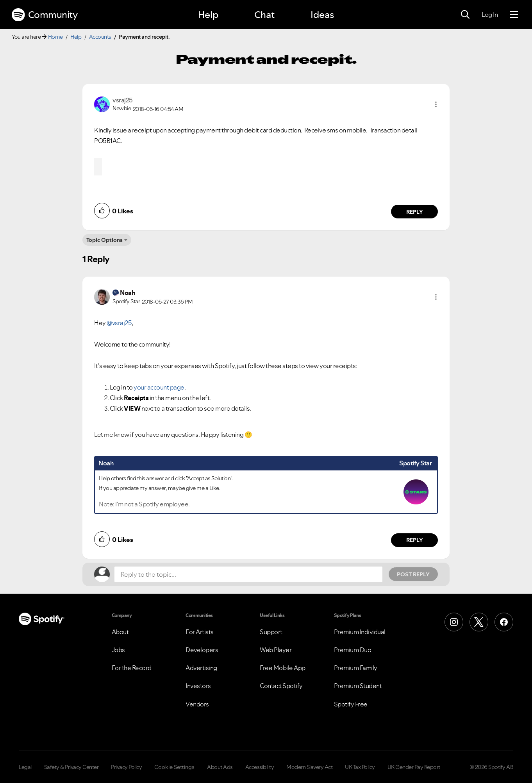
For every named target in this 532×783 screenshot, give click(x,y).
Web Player (276, 650)
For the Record (132, 668)
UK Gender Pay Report (414, 767)
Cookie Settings (174, 767)
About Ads (220, 767)
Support (271, 632)
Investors (198, 686)
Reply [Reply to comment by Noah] (415, 540)
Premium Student (358, 686)
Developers (202, 650)
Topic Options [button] (104, 240)
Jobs (118, 650)
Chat (264, 15)
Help (208, 15)
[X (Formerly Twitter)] (479, 622)
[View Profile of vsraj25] (123, 100)
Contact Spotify (281, 686)
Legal (25, 767)
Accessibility (260, 767)
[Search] (465, 15)
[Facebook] (504, 622)
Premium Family (356, 668)
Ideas (322, 15)
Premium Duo (353, 650)
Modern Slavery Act (309, 767)
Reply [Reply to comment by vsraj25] (415, 212)
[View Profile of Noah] (128, 293)
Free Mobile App (283, 668)
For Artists (200, 632)
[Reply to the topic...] (248, 574)
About (120, 632)
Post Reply (413, 574)
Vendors (197, 704)
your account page (159, 387)
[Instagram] (454, 622)
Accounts (100, 37)
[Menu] (514, 15)
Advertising (201, 668)
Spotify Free (351, 704)
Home (55, 37)
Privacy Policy (126, 767)
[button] (436, 104)
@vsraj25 (119, 323)
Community (45, 15)
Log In (490, 14)
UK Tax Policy (360, 767)
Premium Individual (360, 632)
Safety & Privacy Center (71, 767)
